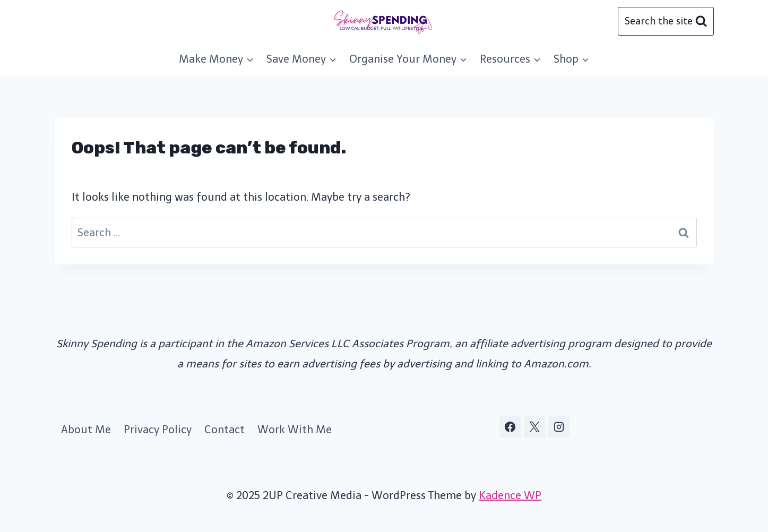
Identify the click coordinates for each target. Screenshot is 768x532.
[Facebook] (510, 427)
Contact (225, 430)
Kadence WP (510, 495)
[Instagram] (559, 427)
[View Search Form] (666, 21)
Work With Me (295, 430)
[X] (534, 427)
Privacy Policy (158, 430)
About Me (86, 430)
